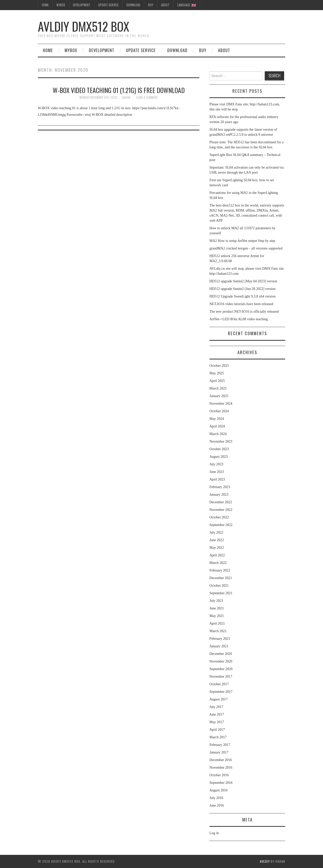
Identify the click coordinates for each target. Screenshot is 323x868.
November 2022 (221, 510)
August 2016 (219, 790)
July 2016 (216, 798)
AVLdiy (265, 861)
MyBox (61, 5)
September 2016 (221, 783)
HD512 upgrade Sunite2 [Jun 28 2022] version (243, 289)
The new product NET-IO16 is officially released (244, 312)
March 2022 (218, 563)
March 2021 (218, 631)
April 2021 (217, 623)
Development (82, 5)
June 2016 (217, 805)
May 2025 (217, 373)
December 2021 (221, 578)
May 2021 (217, 616)
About (165, 5)
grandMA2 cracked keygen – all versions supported (246, 248)
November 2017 (221, 677)
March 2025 (218, 388)
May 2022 (217, 548)
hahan (126, 97)
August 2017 (219, 699)
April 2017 (217, 730)
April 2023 (217, 479)
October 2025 (219, 366)
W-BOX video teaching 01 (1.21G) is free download (119, 90)
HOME (45, 5)
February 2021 (220, 639)
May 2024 (217, 419)
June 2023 (217, 472)
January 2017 (219, 752)
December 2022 (221, 502)
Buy (151, 5)
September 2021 (221, 593)
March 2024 (218, 434)
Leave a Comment (147, 97)
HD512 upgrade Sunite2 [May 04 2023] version (243, 281)
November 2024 (221, 404)
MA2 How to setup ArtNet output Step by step (242, 241)
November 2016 (221, 768)
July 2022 (216, 532)
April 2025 (217, 381)
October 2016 (219, 775)
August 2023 (219, 457)
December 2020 (221, 654)
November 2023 (221, 441)
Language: (187, 5)
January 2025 (219, 396)
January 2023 (219, 495)
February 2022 (220, 570)
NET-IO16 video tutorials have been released (241, 304)
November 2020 (221, 661)
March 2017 (218, 737)
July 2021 (216, 601)
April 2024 (217, 426)
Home (48, 50)
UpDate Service (108, 5)
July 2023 (216, 464)
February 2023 (220, 487)
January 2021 (219, 646)
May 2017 (217, 722)
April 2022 (217, 555)
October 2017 (219, 684)
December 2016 (221, 760)
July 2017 (216, 707)
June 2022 (217, 540)
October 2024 (219, 411)
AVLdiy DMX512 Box (84, 26)
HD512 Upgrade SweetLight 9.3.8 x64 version (243, 296)
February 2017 (220, 745)
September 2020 (221, 669)
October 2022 (219, 517)
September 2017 (221, 692)
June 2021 (217, 608)
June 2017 (217, 714)
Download (133, 5)
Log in (214, 833)
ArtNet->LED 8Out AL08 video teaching (239, 319)
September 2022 (221, 525)
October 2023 (219, 449)
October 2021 (219, 586)
